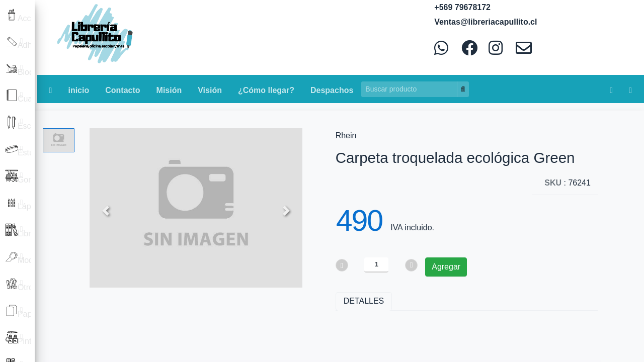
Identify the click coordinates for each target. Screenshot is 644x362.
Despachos (332, 90)
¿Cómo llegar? (266, 90)
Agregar (446, 267)
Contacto (123, 90)
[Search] (409, 89)
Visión (210, 90)
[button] (105, 210)
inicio (78, 90)
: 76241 (568, 183)
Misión (169, 90)
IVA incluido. (412, 228)
